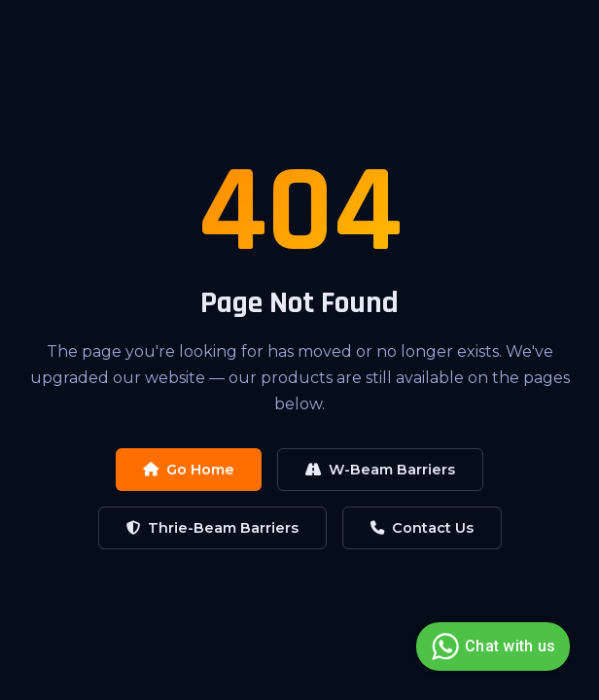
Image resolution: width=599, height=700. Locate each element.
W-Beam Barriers (380, 470)
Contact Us (422, 528)
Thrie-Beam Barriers (212, 528)
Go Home (189, 470)
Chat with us (491, 647)
